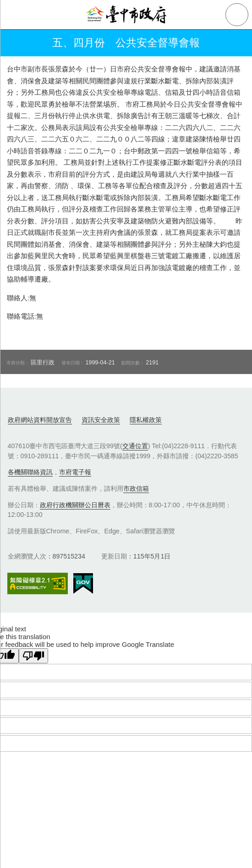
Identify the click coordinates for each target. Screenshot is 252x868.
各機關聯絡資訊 (30, 472)
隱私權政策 (146, 420)
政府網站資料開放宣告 (40, 420)
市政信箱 (136, 488)
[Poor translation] (33, 656)
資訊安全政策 (101, 420)
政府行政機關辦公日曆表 (75, 505)
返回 (15, 43)
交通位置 (135, 446)
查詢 (237, 15)
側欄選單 (15, 15)
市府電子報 (75, 472)
